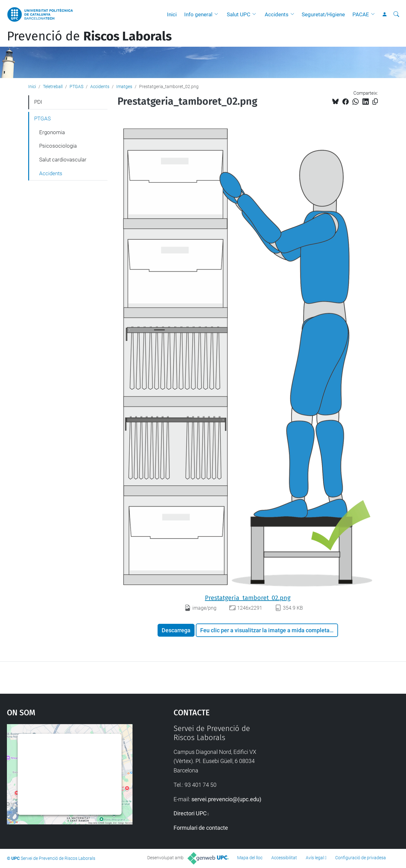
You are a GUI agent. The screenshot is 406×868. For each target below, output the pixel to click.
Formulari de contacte (201, 828)
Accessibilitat (284, 858)
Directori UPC (190, 813)
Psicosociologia (58, 146)
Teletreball (53, 87)
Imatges (124, 87)
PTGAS (76, 87)
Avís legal (315, 858)
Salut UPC (239, 14)
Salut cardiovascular (63, 160)
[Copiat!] (375, 102)
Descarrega (176, 630)
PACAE (361, 14)
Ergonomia (52, 132)
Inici (172, 14)
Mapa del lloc (250, 858)
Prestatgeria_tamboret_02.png (248, 598)
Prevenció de (89, 36)
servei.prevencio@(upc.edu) (226, 799)
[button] (218, 14)
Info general (198, 14)
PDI (38, 102)
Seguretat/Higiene (323, 14)
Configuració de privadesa (361, 858)
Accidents (277, 14)
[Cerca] (396, 14)
